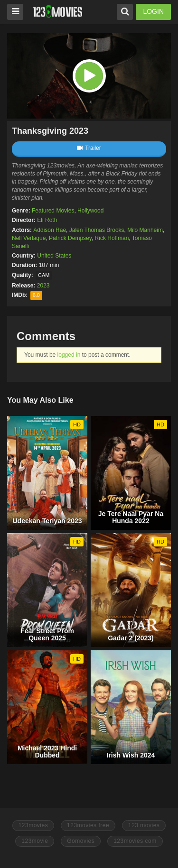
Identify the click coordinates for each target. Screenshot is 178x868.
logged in (69, 355)
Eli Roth (47, 220)
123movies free (88, 825)
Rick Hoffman (112, 238)
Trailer (89, 148)
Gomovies (81, 841)
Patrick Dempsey (70, 238)
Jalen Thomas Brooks (97, 230)
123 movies (144, 825)
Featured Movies (53, 211)
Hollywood (90, 211)
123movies (33, 825)
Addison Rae (50, 230)
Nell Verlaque (29, 238)
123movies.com (135, 841)
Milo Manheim (145, 230)
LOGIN (153, 11)
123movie (35, 841)
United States (54, 256)
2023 (43, 286)
